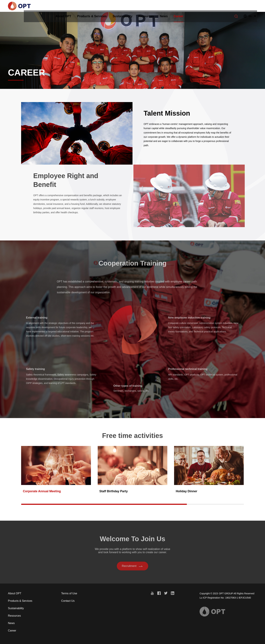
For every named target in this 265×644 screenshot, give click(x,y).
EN (250, 6)
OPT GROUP (226, 593)
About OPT (72, 6)
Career (188, 8)
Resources (155, 6)
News (173, 6)
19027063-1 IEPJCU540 (238, 598)
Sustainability (131, 6)
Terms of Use (69, 593)
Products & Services (101, 6)
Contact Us (68, 601)
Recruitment (132, 567)
